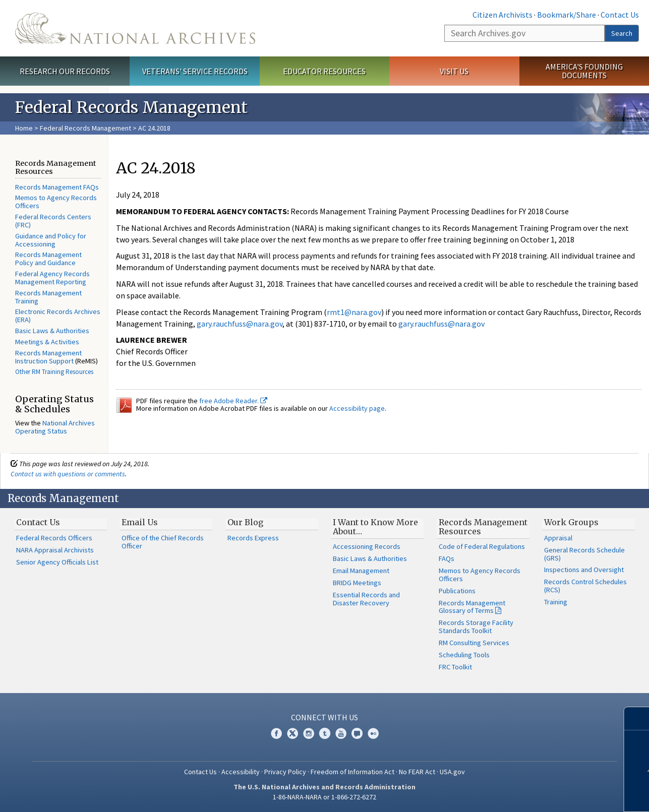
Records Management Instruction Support (48, 357)
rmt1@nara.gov (354, 312)
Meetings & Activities (47, 342)
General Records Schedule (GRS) (584, 554)
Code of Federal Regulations (482, 546)
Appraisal (558, 538)
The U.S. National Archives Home (135, 28)
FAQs (447, 558)
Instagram (309, 733)
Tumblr (325, 733)
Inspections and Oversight (584, 570)
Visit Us (454, 71)
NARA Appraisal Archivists (55, 550)
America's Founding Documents (584, 71)
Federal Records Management (85, 128)
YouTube (341, 733)
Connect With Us (324, 717)
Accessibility (241, 772)
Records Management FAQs (57, 187)
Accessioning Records (367, 546)
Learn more (567, 794)
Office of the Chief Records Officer (163, 542)
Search (622, 33)
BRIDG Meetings (357, 583)
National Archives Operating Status (55, 427)
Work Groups (571, 522)
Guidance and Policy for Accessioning (51, 240)
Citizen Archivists (503, 15)
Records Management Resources (483, 527)
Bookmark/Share (567, 15)
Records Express (253, 538)
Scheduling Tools (464, 655)
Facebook (276, 733)
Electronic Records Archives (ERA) (58, 316)
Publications (457, 591)
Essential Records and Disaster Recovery (366, 599)
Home (24, 128)
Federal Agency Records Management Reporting (52, 278)
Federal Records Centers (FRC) (53, 221)
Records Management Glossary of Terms (472, 607)
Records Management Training (48, 297)
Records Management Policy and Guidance (48, 259)
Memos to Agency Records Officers (56, 202)
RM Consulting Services (474, 643)
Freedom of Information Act (352, 772)
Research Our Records (65, 71)
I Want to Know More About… (375, 527)
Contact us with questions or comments (68, 474)
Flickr (373, 733)
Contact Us (620, 15)
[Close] (637, 719)
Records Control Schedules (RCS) (585, 586)
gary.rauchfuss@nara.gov (240, 324)
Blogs (357, 733)
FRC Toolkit (455, 667)
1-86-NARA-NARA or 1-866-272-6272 (324, 797)
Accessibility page (357, 408)
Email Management (361, 571)
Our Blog (245, 522)
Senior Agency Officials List (57, 562)
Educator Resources (324, 71)
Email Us (140, 522)
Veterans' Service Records (195, 71)
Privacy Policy (285, 772)
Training (556, 602)
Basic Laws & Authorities (52, 331)
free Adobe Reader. (233, 401)
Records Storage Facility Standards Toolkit (476, 627)
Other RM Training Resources (54, 372)
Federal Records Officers (54, 538)
